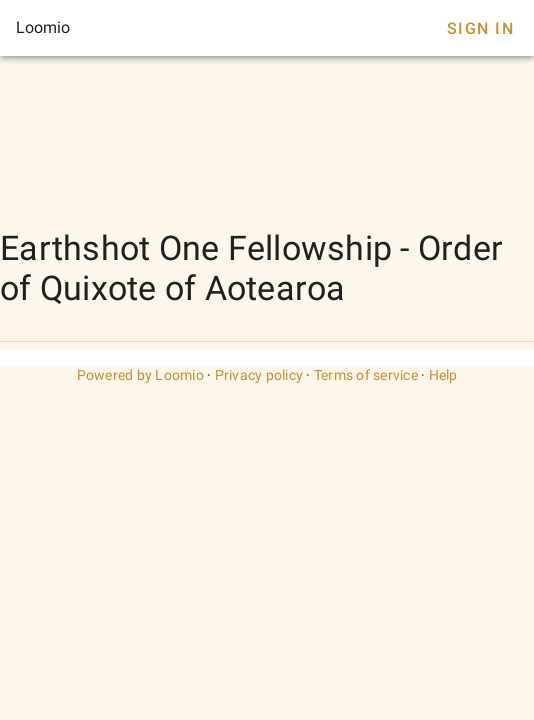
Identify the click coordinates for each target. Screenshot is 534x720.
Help (443, 375)
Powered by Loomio (140, 375)
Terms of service (366, 375)
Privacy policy (259, 375)
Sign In (480, 28)
